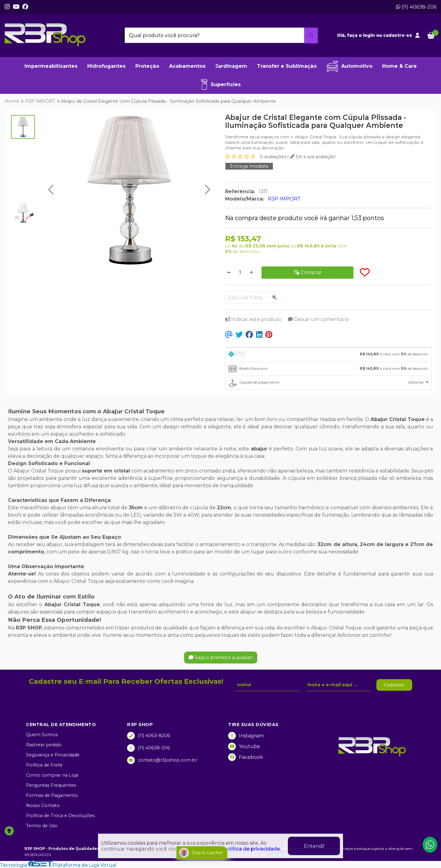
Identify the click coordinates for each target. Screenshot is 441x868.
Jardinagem (231, 66)
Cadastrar (394, 685)
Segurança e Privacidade (53, 755)
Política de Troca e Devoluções (60, 816)
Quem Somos (42, 735)
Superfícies (221, 84)
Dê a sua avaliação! (313, 157)
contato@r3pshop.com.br (162, 760)
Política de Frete (44, 765)
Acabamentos (187, 66)
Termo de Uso (42, 826)
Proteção (147, 66)
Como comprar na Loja (52, 775)
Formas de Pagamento (52, 795)
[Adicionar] (251, 273)
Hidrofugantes (106, 66)
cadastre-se (398, 35)
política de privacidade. (252, 849)
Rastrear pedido (44, 745)
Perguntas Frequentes (51, 785)
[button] (51, 190)
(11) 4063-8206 (149, 736)
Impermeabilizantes (51, 66)
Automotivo (349, 66)
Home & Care (400, 66)
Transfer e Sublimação (287, 66)
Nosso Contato (43, 805)
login (369, 35)
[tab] (328, 355)
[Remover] (229, 273)
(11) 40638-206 (416, 7)
